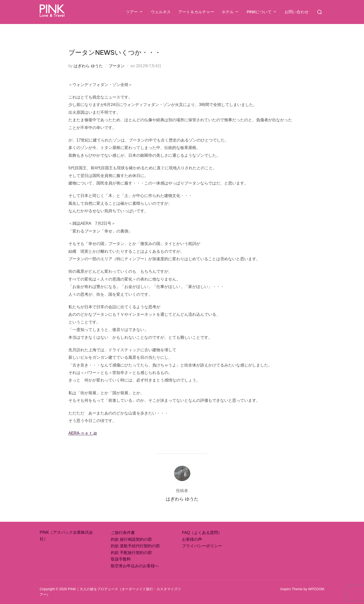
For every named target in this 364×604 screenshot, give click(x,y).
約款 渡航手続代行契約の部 (135, 546)
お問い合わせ (297, 12)
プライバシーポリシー (202, 546)
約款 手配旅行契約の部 (131, 553)
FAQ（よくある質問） (202, 533)
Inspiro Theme (291, 589)
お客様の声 (192, 539)
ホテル (230, 12)
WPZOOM (316, 589)
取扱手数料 (121, 559)
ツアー (135, 12)
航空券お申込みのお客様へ (135, 566)
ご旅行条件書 (123, 533)
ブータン (117, 66)
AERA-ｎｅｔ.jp (83, 433)
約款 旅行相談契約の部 (131, 539)
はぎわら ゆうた (88, 66)
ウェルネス (161, 12)
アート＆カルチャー (196, 12)
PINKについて (262, 12)
